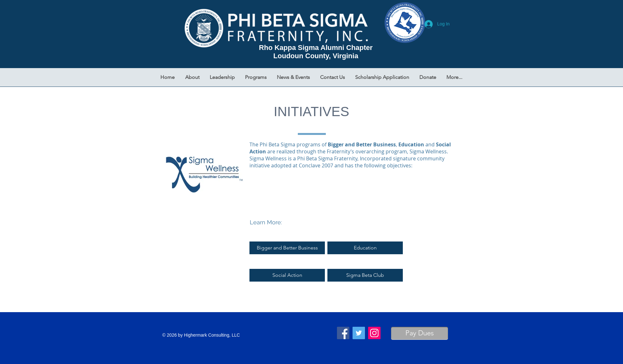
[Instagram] (374, 333)
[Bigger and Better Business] (287, 248)
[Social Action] (287, 275)
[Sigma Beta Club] (365, 275)
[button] (192, 77)
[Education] (365, 248)
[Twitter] (359, 333)
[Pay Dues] (420, 333)
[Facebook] (343, 333)
